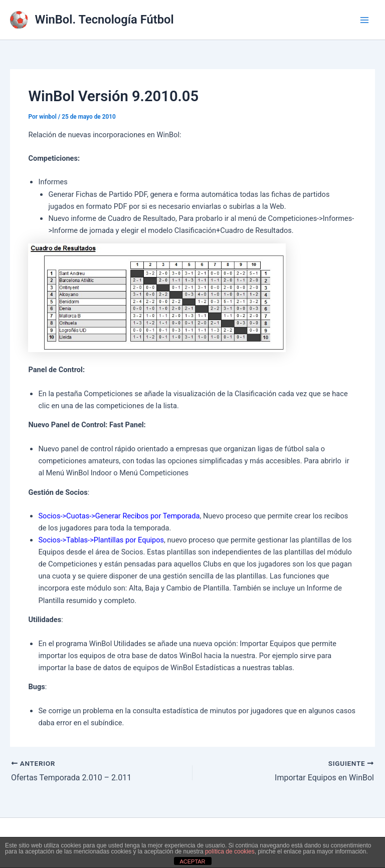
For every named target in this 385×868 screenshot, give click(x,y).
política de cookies (230, 851)
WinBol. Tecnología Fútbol (105, 20)
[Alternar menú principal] (364, 20)
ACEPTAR (192, 861)
